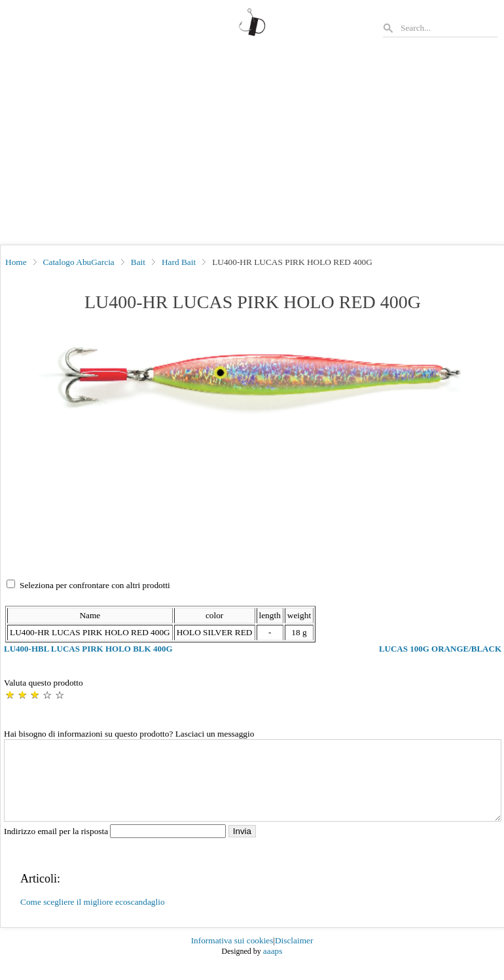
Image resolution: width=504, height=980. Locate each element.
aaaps (273, 967)
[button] (253, 378)
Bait (138, 262)
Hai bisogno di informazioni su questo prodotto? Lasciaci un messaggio (129, 734)
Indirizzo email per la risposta (116, 847)
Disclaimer (294, 956)
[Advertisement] (252, 147)
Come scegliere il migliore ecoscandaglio (93, 918)
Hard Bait (179, 262)
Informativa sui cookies (232, 956)
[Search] (448, 28)
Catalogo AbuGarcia (79, 262)
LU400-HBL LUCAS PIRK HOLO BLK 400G (88, 649)
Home (16, 262)
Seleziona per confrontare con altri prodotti (95, 585)
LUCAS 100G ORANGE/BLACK (440, 649)
